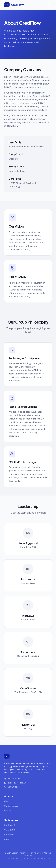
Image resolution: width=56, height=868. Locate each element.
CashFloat (10, 830)
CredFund (10, 825)
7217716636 (13, 787)
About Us (8, 801)
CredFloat (10, 835)
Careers (8, 811)
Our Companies (11, 806)
